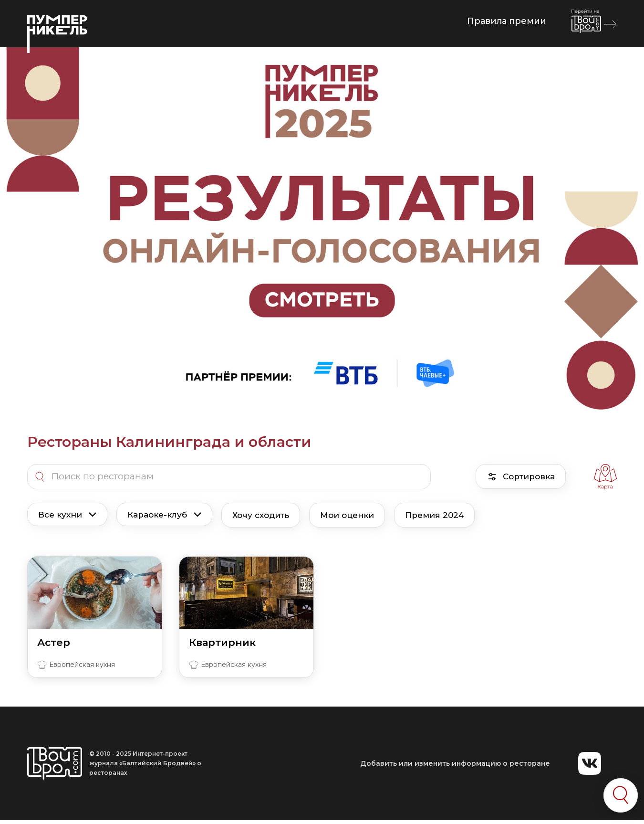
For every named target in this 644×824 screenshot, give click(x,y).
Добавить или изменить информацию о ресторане (455, 763)
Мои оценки (347, 515)
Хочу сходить (261, 515)
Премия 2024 (434, 515)
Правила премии (507, 21)
